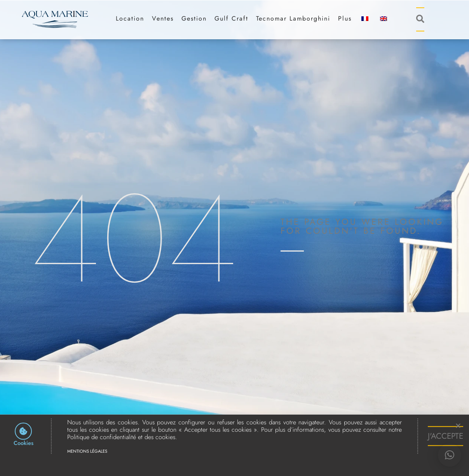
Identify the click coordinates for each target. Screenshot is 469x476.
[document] (235, 238)
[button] (450, 455)
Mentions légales (87, 452)
